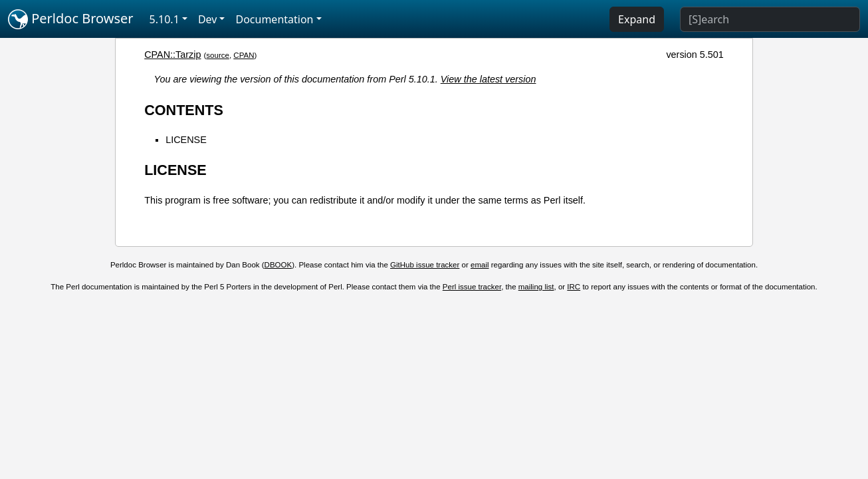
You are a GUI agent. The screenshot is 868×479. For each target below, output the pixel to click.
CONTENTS (184, 110)
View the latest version (488, 79)
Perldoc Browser (71, 19)
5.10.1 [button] (164, 19)
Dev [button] (208, 19)
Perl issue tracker (472, 287)
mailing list (536, 287)
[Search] (770, 19)
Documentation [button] (274, 19)
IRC (574, 287)
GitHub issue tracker (425, 265)
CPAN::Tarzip (172, 55)
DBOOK (278, 265)
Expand (637, 19)
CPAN (244, 55)
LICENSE (186, 140)
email (480, 265)
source (218, 55)
